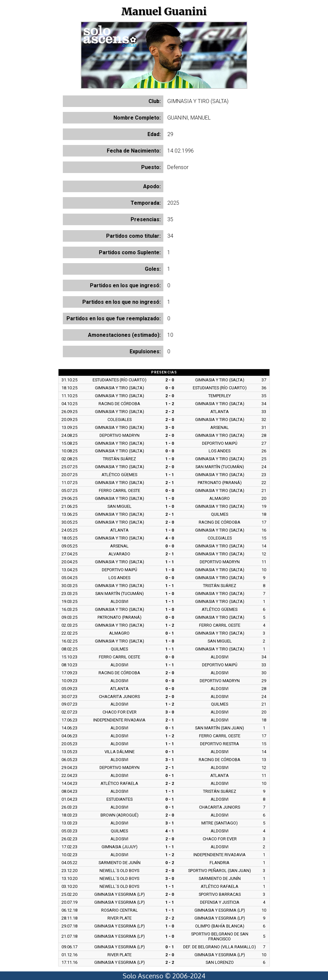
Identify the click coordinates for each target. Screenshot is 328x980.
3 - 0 (170, 427)
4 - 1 (170, 831)
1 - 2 (170, 404)
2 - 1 (170, 483)
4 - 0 (170, 538)
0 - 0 (170, 388)
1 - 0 (170, 443)
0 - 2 (170, 863)
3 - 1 (170, 760)
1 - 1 (170, 475)
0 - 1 (170, 633)
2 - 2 (170, 412)
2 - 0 (170, 380)
